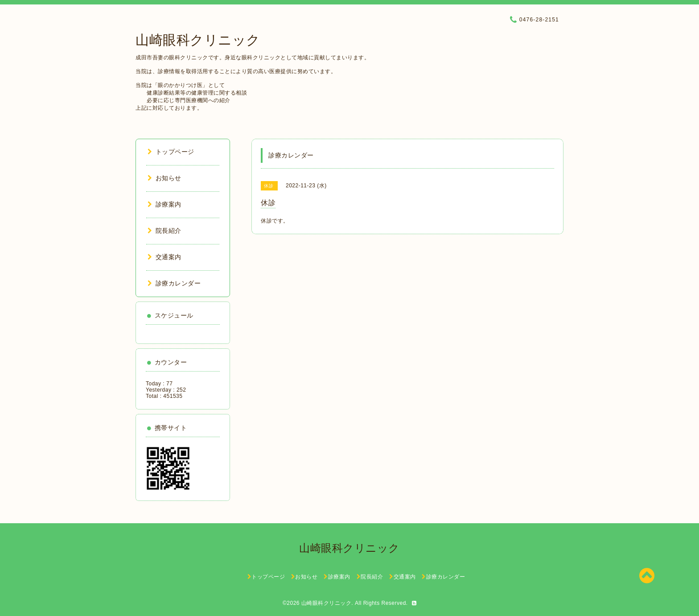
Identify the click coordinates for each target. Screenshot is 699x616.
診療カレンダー (174, 283)
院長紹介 (164, 231)
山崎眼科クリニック (198, 40)
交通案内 (164, 257)
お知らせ (164, 178)
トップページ (171, 152)
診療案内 (164, 204)
